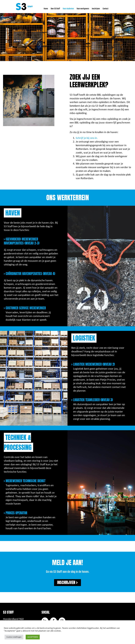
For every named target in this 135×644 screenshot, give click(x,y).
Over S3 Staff (55, 9)
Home (46, 9)
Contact (106, 9)
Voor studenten (68, 9)
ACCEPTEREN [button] (33, 637)
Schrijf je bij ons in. (87, 138)
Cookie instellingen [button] (14, 637)
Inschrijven (96, 9)
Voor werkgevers (83, 9)
